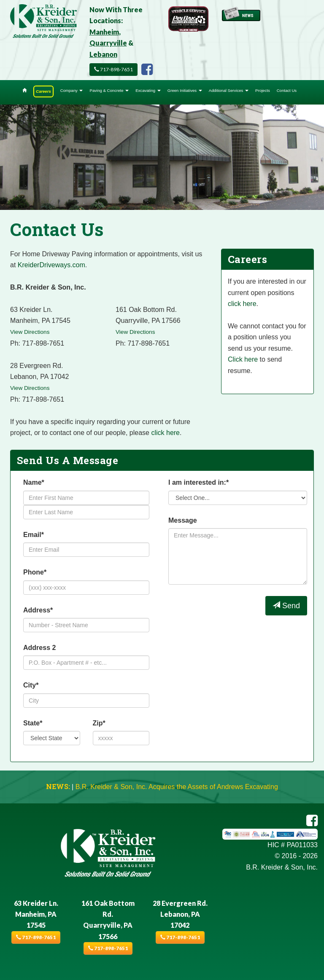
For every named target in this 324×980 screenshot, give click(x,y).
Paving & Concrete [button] (109, 90)
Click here (243, 359)
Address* (38, 610)
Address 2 (39, 648)
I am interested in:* (198, 482)
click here (165, 433)
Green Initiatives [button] (185, 90)
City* (31, 685)
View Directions (30, 332)
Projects (263, 90)
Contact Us (287, 90)
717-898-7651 (113, 69)
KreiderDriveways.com (51, 265)
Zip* (99, 723)
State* (33, 723)
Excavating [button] (148, 90)
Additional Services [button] (229, 90)
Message (183, 520)
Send (286, 605)
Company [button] (72, 90)
